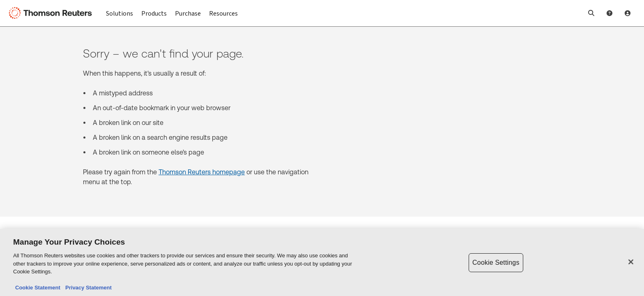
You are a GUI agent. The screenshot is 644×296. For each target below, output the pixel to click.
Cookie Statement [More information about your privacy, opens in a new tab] (38, 288)
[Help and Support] (609, 13)
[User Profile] (628, 13)
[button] (591, 13)
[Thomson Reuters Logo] (53, 13)
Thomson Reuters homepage (202, 172)
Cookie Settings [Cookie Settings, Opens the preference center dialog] (496, 263)
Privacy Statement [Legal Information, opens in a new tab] (87, 288)
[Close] (631, 262)
